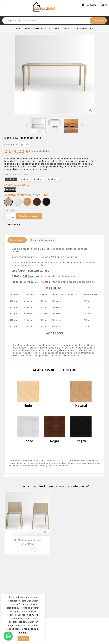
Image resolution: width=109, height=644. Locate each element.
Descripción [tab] (17, 240)
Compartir (17, 145)
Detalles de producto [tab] (43, 240)
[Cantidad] (8, 216)
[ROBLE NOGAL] (37, 202)
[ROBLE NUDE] (8, 202)
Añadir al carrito (29, 216)
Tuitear (22, 145)
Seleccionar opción (34, 549)
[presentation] (26, 125)
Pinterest (27, 145)
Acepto (23, 639)
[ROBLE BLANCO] (18, 202)
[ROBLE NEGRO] (46, 202)
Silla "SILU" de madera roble (27, 540)
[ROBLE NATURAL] (27, 202)
